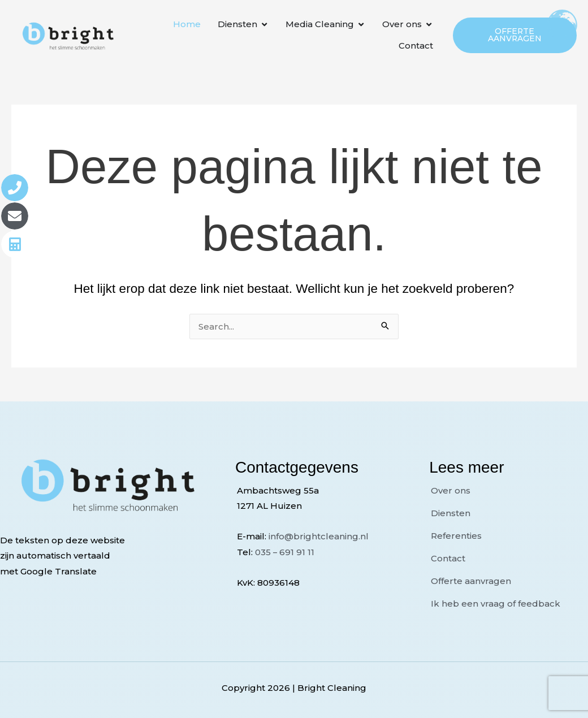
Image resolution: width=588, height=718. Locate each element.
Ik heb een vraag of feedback (496, 604)
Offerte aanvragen (471, 581)
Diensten (451, 513)
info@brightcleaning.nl (319, 536)
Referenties (456, 536)
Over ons (451, 490)
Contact (448, 558)
